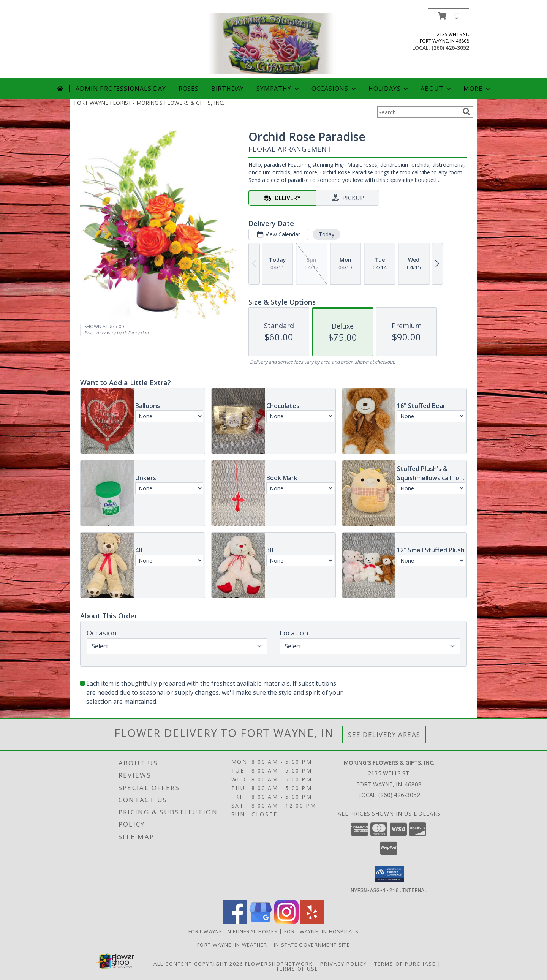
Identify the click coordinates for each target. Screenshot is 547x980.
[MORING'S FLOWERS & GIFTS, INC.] (274, 43)
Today (326, 234)
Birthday (228, 89)
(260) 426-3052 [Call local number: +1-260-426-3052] (450, 48)
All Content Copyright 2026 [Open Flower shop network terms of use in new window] (198, 963)
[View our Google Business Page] (261, 922)
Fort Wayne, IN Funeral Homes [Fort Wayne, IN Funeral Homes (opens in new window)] (233, 931)
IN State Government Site (312, 944)
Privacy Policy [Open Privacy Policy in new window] (344, 963)
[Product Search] (418, 112)
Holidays (389, 89)
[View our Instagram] (286, 922)
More (477, 89)
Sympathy (278, 89)
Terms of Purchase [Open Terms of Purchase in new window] (405, 963)
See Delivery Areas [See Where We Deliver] (384, 734)
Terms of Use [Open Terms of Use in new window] (297, 968)
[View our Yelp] (312, 922)
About (436, 89)
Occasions (334, 89)
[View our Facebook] (235, 922)
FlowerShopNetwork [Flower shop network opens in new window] (279, 963)
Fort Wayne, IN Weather (232, 944)
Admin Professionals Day (121, 89)
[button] (449, 16)
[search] (466, 112)
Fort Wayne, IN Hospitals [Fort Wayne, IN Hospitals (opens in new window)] (321, 931)
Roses (189, 89)
